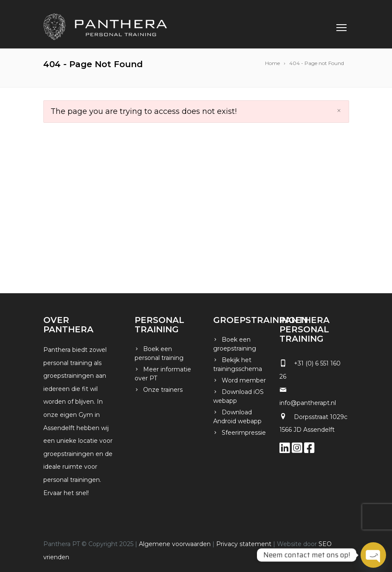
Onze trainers (163, 390)
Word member (244, 380)
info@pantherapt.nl (308, 403)
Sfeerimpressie (244, 433)
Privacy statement (244, 544)
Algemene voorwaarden (175, 544)
